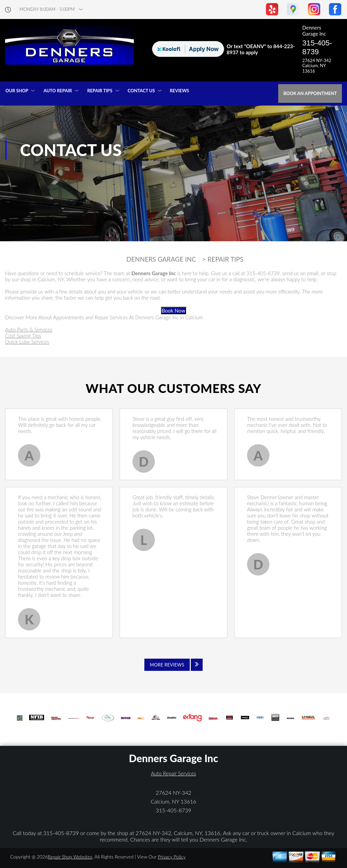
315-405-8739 (317, 47)
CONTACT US (141, 91)
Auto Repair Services (174, 773)
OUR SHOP (17, 91)
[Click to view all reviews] (173, 665)
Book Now (173, 310)
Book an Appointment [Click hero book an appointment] (310, 93)
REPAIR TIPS (100, 91)
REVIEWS (179, 91)
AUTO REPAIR (58, 91)
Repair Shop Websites (70, 857)
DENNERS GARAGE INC (161, 259)
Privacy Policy (171, 857)
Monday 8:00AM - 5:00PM (47, 9)
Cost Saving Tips (23, 336)
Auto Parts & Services (29, 329)
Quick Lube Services (27, 342)
